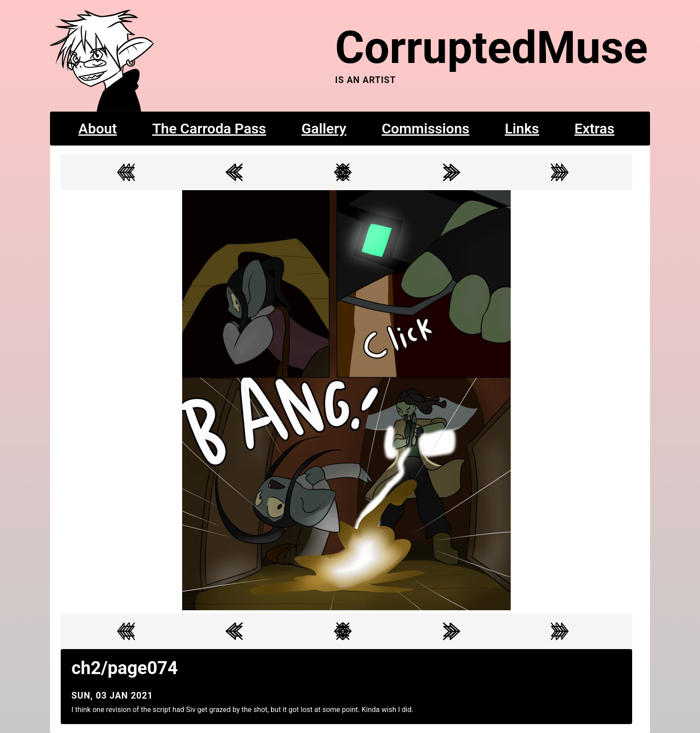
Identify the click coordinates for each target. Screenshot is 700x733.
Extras (595, 129)
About (98, 129)
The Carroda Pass (209, 129)
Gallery (324, 129)
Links (522, 129)
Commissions (426, 129)
